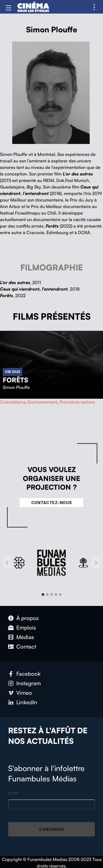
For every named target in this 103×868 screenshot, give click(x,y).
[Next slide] (96, 563)
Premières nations (77, 402)
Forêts (15, 380)
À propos (27, 618)
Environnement (43, 402)
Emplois (26, 628)
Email (13, 793)
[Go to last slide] (7, 563)
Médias (25, 637)
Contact (26, 647)
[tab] (43, 595)
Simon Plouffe (16, 387)
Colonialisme (13, 402)
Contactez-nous (52, 503)
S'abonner (51, 829)
